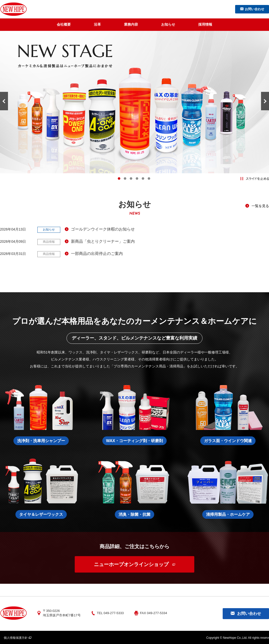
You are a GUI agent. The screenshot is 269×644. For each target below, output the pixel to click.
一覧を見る (260, 206)
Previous (4, 101)
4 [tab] (137, 178)
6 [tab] (149, 178)
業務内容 (131, 24)
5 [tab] (143, 178)
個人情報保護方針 (16, 637)
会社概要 (64, 24)
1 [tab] (119, 178)
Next (265, 101)
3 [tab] (131, 178)
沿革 (97, 24)
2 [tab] (125, 178)
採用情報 (205, 24)
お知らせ (168, 24)
